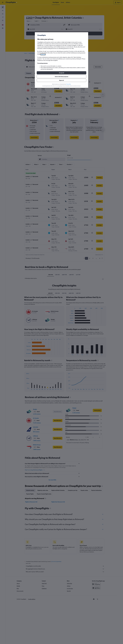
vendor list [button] (43, 54)
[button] (61, 73)
